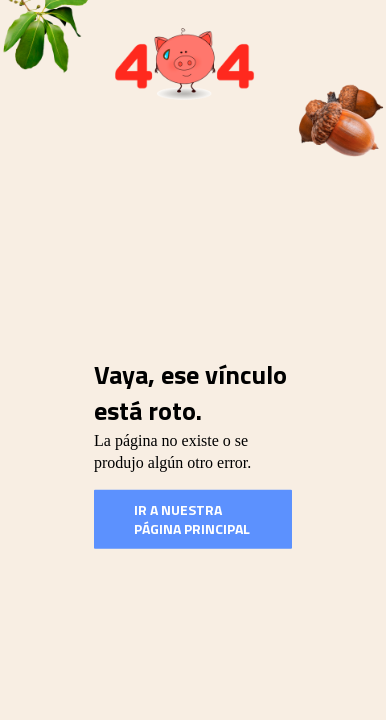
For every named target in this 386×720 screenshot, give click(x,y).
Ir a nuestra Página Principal (192, 518)
